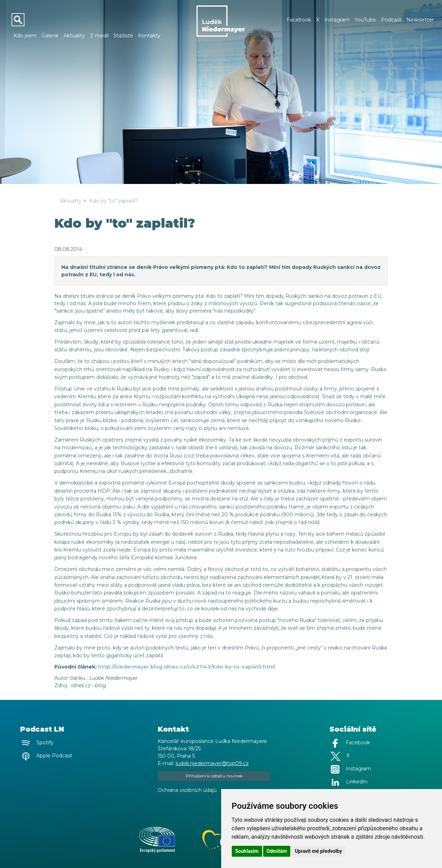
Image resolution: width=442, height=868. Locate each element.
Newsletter (420, 20)
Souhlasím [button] (247, 851)
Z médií (99, 36)
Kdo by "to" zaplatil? (114, 201)
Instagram (337, 20)
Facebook (299, 20)
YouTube (365, 20)
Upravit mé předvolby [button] (318, 851)
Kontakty (149, 36)
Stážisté (123, 36)
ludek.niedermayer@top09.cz (212, 763)
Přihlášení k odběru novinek (214, 776)
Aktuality (74, 36)
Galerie (50, 36)
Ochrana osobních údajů (187, 790)
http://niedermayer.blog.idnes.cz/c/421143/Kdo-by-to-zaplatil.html (187, 667)
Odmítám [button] (277, 851)
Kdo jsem (25, 36)
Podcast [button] (391, 20)
